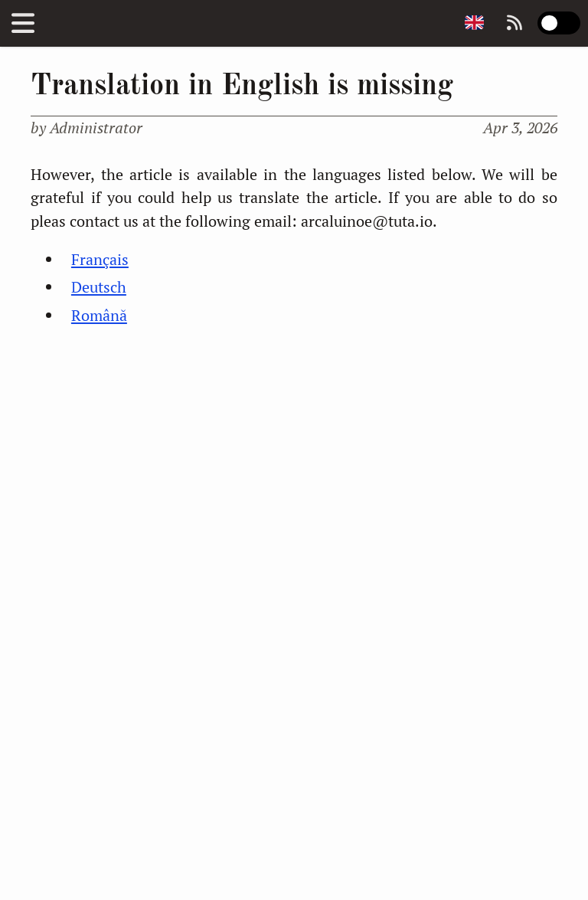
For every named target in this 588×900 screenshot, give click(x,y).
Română (99, 315)
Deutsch (99, 287)
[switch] (559, 23)
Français (100, 259)
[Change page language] (474, 23)
